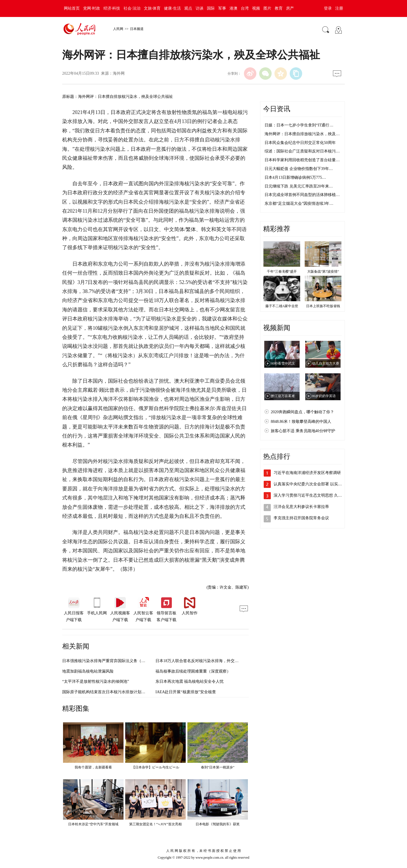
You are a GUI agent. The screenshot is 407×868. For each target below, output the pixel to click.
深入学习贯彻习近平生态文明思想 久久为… (312, 495)
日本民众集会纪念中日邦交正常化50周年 (300, 143)
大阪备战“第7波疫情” (323, 272)
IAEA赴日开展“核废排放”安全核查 (186, 692)
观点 (188, 8)
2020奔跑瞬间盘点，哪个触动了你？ (302, 412)
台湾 (245, 8)
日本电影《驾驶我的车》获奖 (218, 824)
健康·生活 (172, 8)
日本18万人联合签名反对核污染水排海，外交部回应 (201, 661)
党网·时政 (92, 8)
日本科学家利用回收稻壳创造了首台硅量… (302, 160)
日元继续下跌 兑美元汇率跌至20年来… (299, 186)
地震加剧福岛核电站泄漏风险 (88, 671)
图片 (267, 8)
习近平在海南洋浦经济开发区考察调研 (307, 473)
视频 (256, 8)
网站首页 (72, 8)
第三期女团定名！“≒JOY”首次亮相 (156, 824)
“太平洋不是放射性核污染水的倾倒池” (96, 681)
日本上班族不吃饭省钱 (323, 306)
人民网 (118, 29)
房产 (290, 8)
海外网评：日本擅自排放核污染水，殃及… (302, 134)
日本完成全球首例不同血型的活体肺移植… (302, 195)
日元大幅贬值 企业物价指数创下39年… (299, 169)
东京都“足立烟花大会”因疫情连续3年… (299, 203)
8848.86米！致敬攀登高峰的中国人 (301, 422)
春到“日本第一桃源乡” (218, 767)
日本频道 (137, 29)
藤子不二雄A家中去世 (282, 306)
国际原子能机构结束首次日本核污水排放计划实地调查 (110, 692)
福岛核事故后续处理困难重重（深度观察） (193, 671)
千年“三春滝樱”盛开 (282, 272)
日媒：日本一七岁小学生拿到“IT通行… (299, 125)
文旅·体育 (152, 8)
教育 (279, 8)
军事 (222, 8)
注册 (339, 8)
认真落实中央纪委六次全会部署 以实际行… (312, 484)
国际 (211, 8)
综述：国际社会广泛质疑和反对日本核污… (302, 151)
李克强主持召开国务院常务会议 (301, 518)
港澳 (233, 8)
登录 (328, 8)
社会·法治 (132, 8)
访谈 (200, 8)
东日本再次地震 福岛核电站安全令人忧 (190, 681)
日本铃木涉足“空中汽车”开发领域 (93, 824)
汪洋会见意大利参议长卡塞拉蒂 (301, 507)
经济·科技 (112, 8)
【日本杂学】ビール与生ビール (155, 767)
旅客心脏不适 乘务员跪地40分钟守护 (303, 431)
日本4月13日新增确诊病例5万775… (295, 177)
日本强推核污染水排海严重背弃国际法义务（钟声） (108, 661)
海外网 (119, 73)
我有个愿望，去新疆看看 (93, 767)
